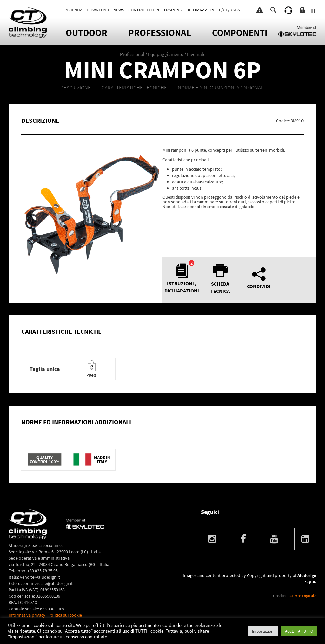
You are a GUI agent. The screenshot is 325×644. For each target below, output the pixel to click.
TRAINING (173, 10)
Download (98, 10)
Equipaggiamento (166, 54)
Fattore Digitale (302, 596)
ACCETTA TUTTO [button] (299, 631)
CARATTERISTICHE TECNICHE (134, 88)
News (119, 10)
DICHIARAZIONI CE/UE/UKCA (213, 10)
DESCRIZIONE (76, 88)
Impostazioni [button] (263, 631)
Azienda (74, 10)
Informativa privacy (27, 615)
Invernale (196, 54)
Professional (160, 33)
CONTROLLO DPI (144, 10)
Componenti (240, 33)
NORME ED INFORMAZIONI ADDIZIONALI (221, 88)
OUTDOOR (86, 33)
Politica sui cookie (65, 615)
